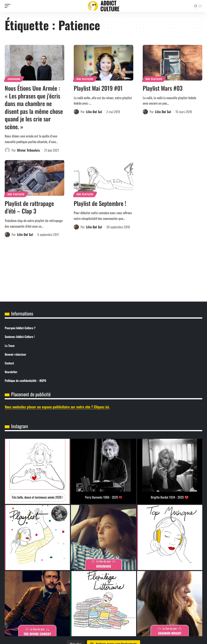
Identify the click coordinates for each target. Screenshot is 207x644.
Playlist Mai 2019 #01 (98, 88)
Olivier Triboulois (28, 150)
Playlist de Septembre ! (100, 203)
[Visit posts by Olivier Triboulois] (7, 150)
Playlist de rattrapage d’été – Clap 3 (29, 207)
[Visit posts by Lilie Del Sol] (76, 112)
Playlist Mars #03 (163, 88)
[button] (9, 6)
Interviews (14, 79)
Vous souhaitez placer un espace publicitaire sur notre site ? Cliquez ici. (57, 407)
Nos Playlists (85, 79)
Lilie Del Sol (94, 112)
